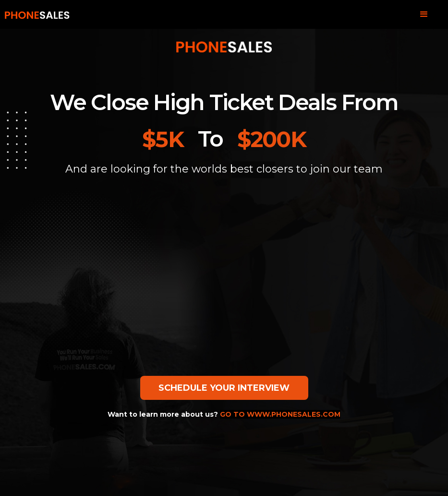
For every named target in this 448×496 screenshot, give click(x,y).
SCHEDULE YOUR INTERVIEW (224, 388)
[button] (424, 14)
